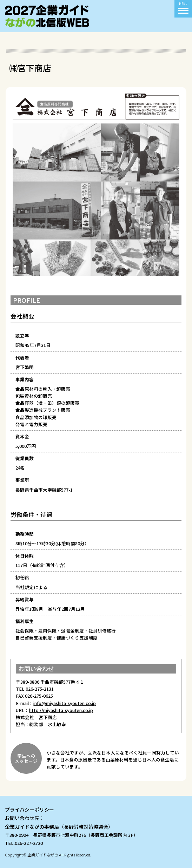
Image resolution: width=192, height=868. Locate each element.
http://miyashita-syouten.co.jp (61, 710)
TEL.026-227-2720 (24, 843)
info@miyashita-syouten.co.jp (65, 703)
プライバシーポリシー (29, 809)
